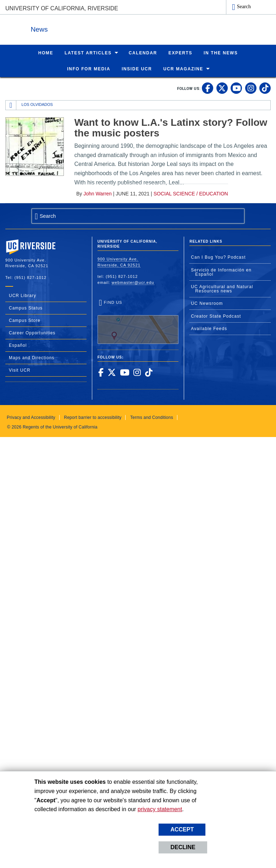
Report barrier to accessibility (93, 417)
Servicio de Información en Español (221, 272)
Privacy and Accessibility (31, 417)
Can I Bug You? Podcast (218, 257)
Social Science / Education (191, 193)
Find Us (138, 322)
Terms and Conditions (152, 417)
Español (18, 345)
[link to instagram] (251, 88)
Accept (182, 829)
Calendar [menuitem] (143, 53)
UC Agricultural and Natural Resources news (222, 289)
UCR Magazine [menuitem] (183, 69)
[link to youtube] (236, 88)
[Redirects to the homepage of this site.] (11, 105)
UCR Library (23, 295)
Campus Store (25, 320)
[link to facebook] (208, 88)
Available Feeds (209, 328)
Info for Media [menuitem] (89, 69)
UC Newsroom (207, 303)
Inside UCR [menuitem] (137, 69)
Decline (183, 847)
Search (244, 6)
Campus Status (26, 308)
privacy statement (160, 809)
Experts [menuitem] (180, 53)
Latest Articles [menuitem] (88, 53)
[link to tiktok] (265, 88)
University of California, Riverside (62, 8)
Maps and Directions (32, 357)
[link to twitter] (222, 88)
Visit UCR (20, 370)
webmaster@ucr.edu (133, 282)
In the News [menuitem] (221, 53)
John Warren (98, 193)
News (83, 28)
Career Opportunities (32, 333)
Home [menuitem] (46, 53)
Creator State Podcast (216, 316)
